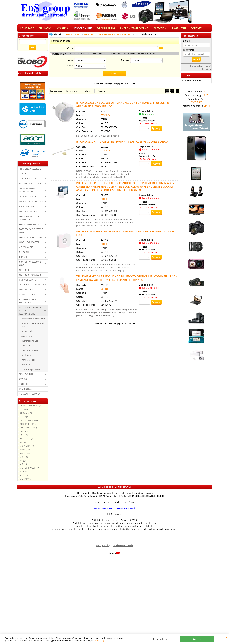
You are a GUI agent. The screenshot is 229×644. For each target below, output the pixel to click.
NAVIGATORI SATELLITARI (31, 202)
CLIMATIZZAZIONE (28, 295)
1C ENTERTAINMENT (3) (31, 407)
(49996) (26, 480)
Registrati (206, 70)
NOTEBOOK (25, 271)
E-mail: (187, 42)
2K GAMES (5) (26, 414)
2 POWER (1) (26, 410)
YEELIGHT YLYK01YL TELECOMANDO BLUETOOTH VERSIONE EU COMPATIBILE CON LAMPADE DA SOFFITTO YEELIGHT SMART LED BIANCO (127, 279)
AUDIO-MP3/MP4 (27, 207)
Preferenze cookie (123, 546)
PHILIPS (105, 200)
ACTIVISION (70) (27, 447)
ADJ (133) (24, 458)
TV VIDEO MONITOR (29, 198)
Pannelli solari (28, 361)
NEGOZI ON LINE (83, 29)
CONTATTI (196, 29)
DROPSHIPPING (106, 29)
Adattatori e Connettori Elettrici (33, 326)
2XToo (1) (24, 418)
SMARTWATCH (26, 375)
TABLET (23, 175)
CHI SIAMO (45, 29)
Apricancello (27, 332)
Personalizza (160, 639)
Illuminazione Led (30, 342)
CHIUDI (226, 637)
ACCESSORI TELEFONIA (30, 185)
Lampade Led (28, 346)
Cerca (70, 49)
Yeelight (105, 290)
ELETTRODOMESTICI (29, 212)
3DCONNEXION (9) (28, 429)
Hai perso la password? (200, 67)
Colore (70, 67)
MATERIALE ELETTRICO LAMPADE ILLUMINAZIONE (30, 312)
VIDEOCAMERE (26, 248)
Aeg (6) (23, 462)
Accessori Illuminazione (33, 320)
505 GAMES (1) (27, 440)
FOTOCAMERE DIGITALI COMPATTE (30, 219)
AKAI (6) (24, 473)
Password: (188, 51)
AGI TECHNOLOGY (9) (30, 469)
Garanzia (125, 61)
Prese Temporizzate (31, 370)
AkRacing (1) (26, 476)
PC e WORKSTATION (29, 281)
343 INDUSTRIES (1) (29, 421)
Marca (70, 61)
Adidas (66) (25, 454)
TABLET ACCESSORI (28, 180)
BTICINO (105, 116)
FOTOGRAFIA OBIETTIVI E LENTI (31, 232)
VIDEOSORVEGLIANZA (29, 395)
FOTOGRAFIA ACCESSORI (31, 238)
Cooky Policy (99, 640)
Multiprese (27, 356)
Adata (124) (25, 451)
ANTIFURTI (24, 385)
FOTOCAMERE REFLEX (29, 225)
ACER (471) (25, 443)
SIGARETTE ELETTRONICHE (32, 286)
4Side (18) (25, 436)
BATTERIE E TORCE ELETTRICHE (28, 302)
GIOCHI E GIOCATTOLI (30, 243)
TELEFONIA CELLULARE (30, 170)
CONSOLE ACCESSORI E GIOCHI (30, 265)
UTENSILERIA (25, 390)
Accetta (197, 639)
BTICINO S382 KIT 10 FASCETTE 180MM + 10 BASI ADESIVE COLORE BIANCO (122, 143)
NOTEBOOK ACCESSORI (30, 276)
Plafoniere (26, 366)
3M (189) (24, 432)
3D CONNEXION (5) (29, 425)
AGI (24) (24, 465)
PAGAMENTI (179, 29)
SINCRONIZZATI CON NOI (134, 29)
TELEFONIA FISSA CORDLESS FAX (27, 191)
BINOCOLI (24, 253)
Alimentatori (27, 337)
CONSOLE (24, 258)
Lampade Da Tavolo (31, 351)
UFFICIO (23, 380)
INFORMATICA (26, 291)
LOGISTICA (62, 29)
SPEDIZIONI (161, 29)
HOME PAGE (27, 29)
